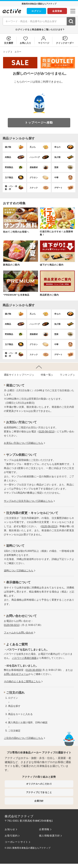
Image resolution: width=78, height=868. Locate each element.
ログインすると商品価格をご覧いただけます (39, 30)
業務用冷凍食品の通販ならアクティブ (31, 848)
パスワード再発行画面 (24, 658)
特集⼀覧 (46, 375)
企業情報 (44, 829)
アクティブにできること (39, 792)
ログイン (36, 11)
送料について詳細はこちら (19, 571)
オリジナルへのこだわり (39, 784)
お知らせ (10, 829)
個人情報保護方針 (49, 836)
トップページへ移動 (39, 123)
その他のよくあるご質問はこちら (22, 681)
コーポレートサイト (16, 842)
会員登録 (57, 11)
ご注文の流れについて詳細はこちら (23, 738)
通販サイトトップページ (18, 375)
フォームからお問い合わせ (19, 633)
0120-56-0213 (46, 432)
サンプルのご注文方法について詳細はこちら (28, 501)
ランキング (66, 375)
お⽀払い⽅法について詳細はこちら (23, 443)
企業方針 (39, 801)
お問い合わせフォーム (16, 674)
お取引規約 (11, 836)
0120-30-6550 (34, 670)
